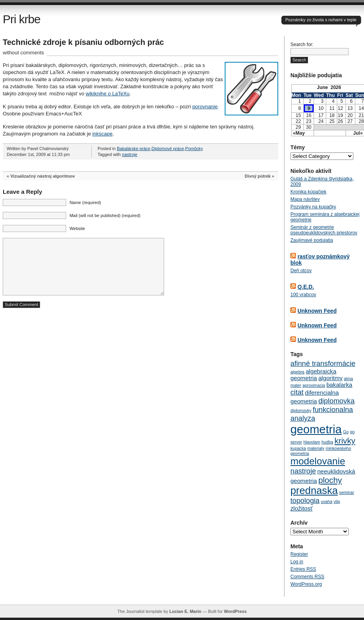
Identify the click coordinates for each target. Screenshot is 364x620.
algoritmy (331, 378)
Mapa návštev (305, 199)
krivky (345, 441)
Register (299, 554)
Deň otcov (301, 271)
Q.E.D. (306, 287)
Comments (307, 577)
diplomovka (336, 401)
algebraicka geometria (313, 375)
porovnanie (205, 107)
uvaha (326, 501)
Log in (297, 562)
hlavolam (312, 442)
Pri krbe (21, 19)
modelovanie (318, 461)
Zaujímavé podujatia (312, 240)
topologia (305, 500)
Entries (303, 569)
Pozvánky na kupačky (313, 207)
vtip (337, 501)
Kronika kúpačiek (308, 192)
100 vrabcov (303, 295)
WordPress (235, 611)
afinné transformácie (323, 363)
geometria (316, 429)
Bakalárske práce (134, 149)
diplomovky (301, 410)
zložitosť (301, 508)
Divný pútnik (258, 176)
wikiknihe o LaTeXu (108, 94)
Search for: (302, 45)
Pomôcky (194, 149)
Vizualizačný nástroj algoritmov (42, 176)
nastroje (130, 154)
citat (297, 392)
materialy (316, 448)
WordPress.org (306, 584)
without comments (23, 53)
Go (346, 432)
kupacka (298, 448)
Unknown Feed (317, 311)
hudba (327, 442)
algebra (297, 372)
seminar (347, 492)
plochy (330, 480)
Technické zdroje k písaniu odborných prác (83, 42)
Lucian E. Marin (185, 611)
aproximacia (314, 385)
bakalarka (339, 385)
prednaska (314, 490)
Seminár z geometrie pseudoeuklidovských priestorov (324, 230)
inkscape (103, 134)
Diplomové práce (168, 149)
